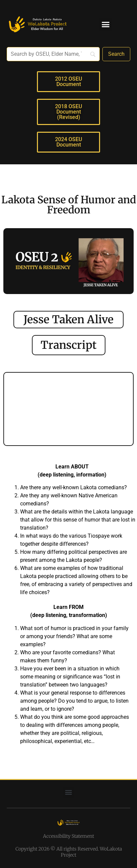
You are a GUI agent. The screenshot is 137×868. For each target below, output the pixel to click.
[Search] (116, 54)
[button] (105, 25)
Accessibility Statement (68, 836)
